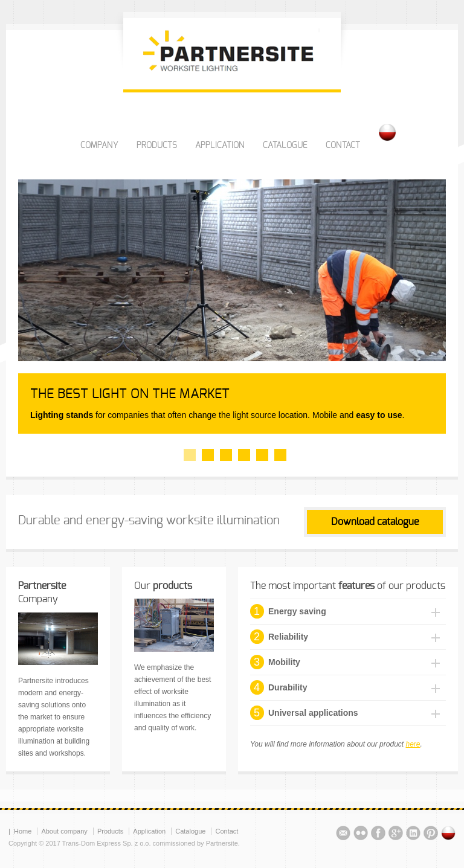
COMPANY (99, 146)
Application (149, 831)
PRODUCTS (157, 146)
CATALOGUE (285, 146)
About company (64, 831)
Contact (227, 831)
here (413, 744)
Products (110, 831)
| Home (20, 831)
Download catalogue (375, 522)
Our (163, 586)
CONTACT (343, 146)
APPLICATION (220, 146)
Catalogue (190, 831)
